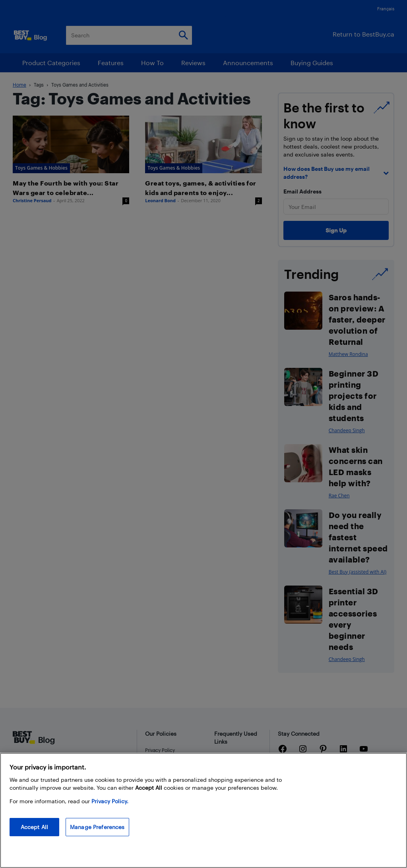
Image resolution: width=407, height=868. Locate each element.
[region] (203, 810)
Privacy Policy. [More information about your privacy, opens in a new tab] (110, 801)
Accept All (34, 827)
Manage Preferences (97, 827)
